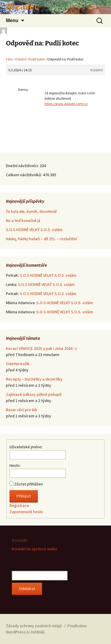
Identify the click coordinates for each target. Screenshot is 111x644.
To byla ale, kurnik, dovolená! (31, 211)
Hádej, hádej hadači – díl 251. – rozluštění (41, 239)
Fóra (9, 59)
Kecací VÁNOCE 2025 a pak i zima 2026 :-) (41, 348)
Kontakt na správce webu (34, 549)
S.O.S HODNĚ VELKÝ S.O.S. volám (34, 230)
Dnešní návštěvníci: (23, 166)
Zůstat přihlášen (29, 484)
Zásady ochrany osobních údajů (34, 626)
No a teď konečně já (23, 220)
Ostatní (21, 59)
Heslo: (15, 465)
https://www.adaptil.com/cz (66, 104)
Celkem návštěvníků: (24, 175)
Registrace (19, 505)
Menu (12, 20)
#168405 (96, 70)
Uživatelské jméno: (26, 447)
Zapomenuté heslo (26, 512)
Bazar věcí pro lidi (21, 410)
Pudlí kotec (37, 59)
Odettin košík (18, 364)
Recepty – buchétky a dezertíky (34, 379)
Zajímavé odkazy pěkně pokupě (34, 394)
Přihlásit (24, 496)
